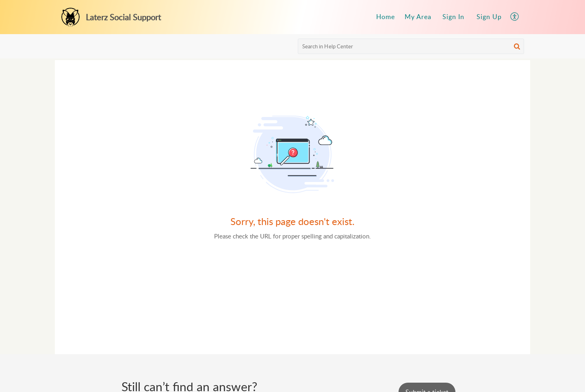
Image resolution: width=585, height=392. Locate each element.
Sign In (453, 17)
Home (386, 17)
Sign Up (489, 17)
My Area (418, 17)
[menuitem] (386, 17)
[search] (411, 46)
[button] (515, 17)
